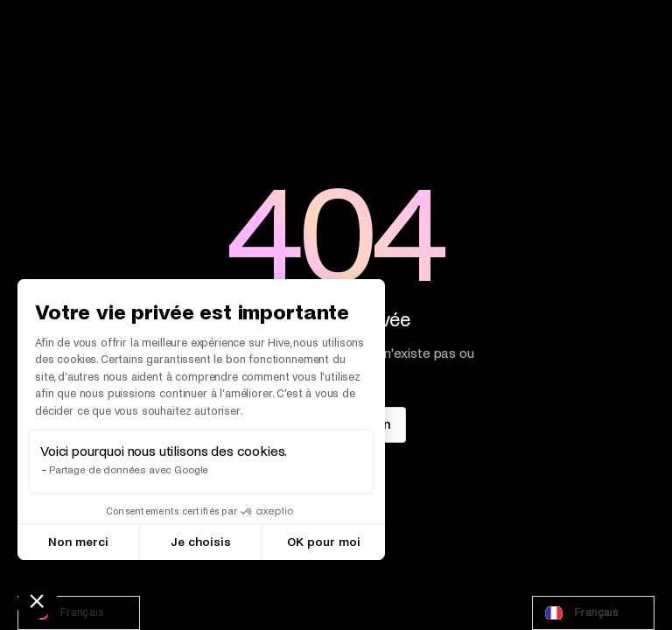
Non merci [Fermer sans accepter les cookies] (78, 542)
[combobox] (79, 613)
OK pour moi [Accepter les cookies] (324, 542)
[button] (37, 600)
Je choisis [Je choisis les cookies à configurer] (201, 542)
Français (66, 613)
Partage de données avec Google (129, 470)
